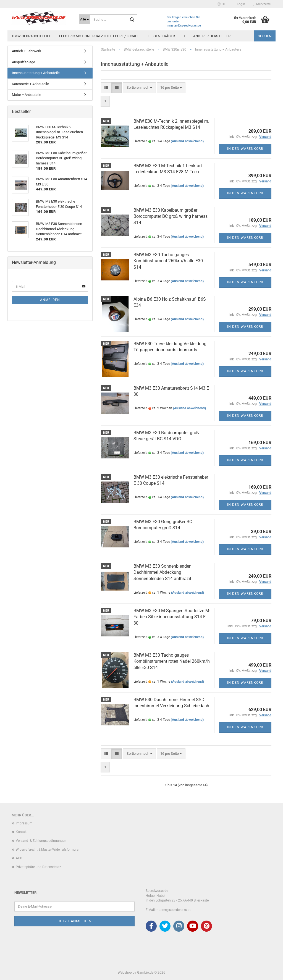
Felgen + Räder (161, 36)
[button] (222, 4)
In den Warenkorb (245, 149)
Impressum (24, 823)
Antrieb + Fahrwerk (27, 51)
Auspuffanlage (23, 62)
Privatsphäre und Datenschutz (38, 867)
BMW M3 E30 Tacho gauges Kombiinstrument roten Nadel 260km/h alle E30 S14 (172, 661)
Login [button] (240, 4)
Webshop (125, 973)
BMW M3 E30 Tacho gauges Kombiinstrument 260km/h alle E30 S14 (168, 261)
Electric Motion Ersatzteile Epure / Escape (99, 36)
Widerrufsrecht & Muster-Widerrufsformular (48, 850)
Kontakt (22, 832)
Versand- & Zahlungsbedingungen (41, 841)
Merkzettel (262, 4)
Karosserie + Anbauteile (30, 84)
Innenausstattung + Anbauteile (36, 73)
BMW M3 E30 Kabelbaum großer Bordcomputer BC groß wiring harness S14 (171, 217)
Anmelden (50, 300)
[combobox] (139, 88)
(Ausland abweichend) (187, 141)
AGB (19, 858)
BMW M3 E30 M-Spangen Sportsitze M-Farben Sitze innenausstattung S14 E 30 (172, 617)
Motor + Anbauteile (27, 95)
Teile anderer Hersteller (207, 36)
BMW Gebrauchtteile (32, 36)
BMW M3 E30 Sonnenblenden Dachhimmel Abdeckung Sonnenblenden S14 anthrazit (163, 572)
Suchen (265, 36)
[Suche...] (84, 19)
